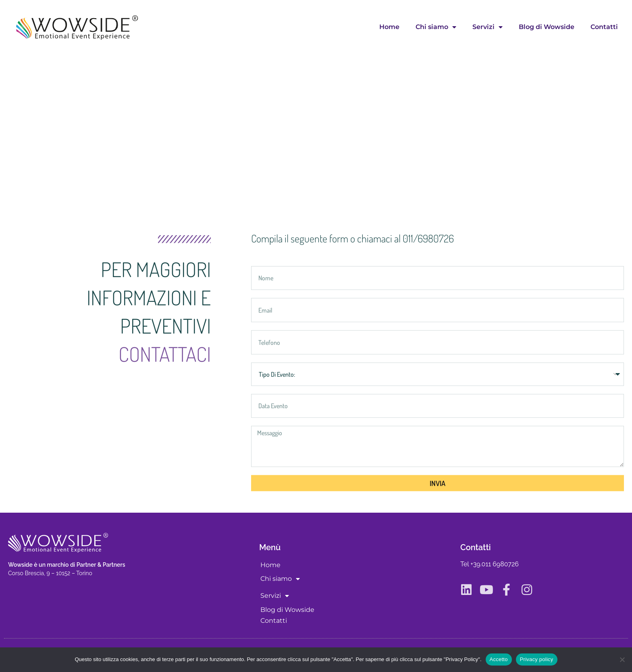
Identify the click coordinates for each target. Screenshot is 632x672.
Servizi (488, 27)
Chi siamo (436, 27)
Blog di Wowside (547, 27)
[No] (622, 659)
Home (389, 27)
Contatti (604, 27)
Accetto (499, 659)
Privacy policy (537, 659)
